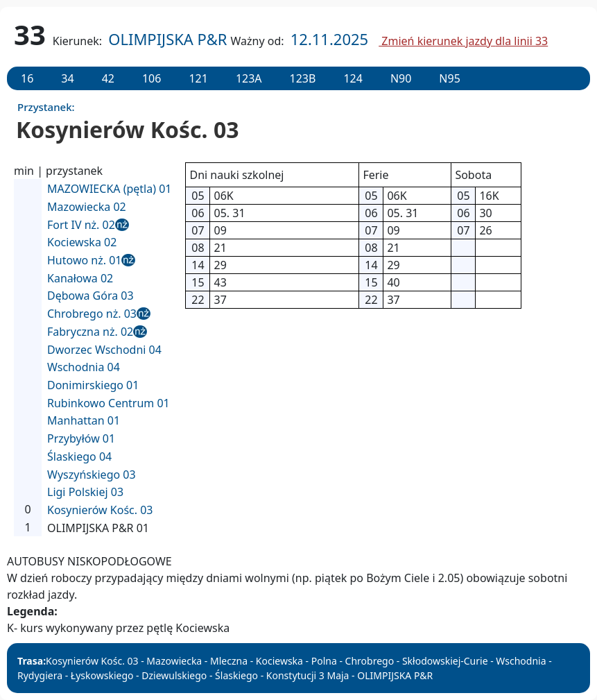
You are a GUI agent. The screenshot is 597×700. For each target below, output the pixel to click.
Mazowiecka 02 (87, 207)
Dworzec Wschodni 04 (104, 350)
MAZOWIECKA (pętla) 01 (109, 189)
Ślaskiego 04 (79, 456)
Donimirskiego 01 (93, 385)
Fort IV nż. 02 (81, 225)
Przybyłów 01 (81, 438)
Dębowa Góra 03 (90, 296)
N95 (449, 78)
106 (152, 78)
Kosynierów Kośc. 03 (100, 510)
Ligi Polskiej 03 (85, 492)
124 (353, 78)
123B (303, 78)
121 (198, 78)
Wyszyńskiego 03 (92, 475)
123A (249, 78)
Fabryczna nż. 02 (90, 332)
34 (67, 78)
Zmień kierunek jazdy (463, 41)
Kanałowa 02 (80, 278)
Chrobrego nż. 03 (92, 314)
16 (27, 78)
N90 (401, 78)
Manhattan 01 (84, 420)
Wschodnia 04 (84, 367)
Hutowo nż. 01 (84, 260)
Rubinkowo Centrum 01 (109, 403)
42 (108, 78)
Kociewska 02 (82, 242)
